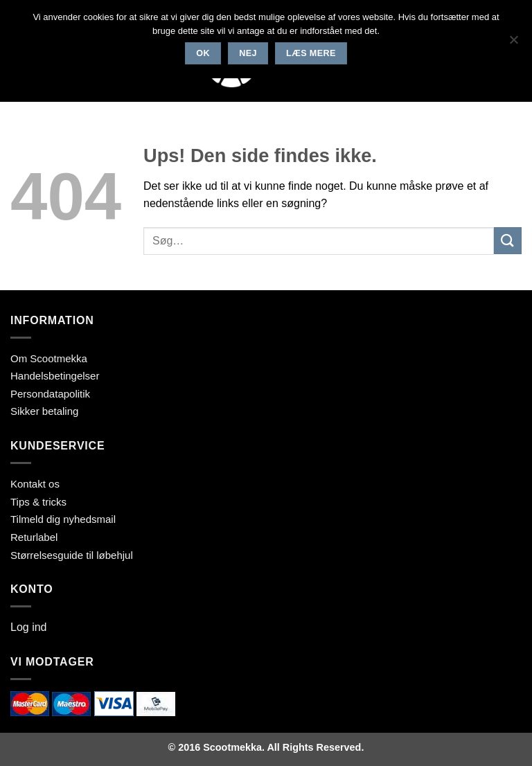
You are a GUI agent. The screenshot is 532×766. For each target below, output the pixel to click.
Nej (248, 53)
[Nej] (513, 44)
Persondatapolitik (50, 394)
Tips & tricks (38, 502)
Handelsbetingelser (55, 376)
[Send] (508, 241)
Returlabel (34, 537)
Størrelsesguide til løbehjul (72, 555)
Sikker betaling (44, 411)
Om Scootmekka (49, 358)
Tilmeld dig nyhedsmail (63, 519)
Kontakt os (35, 484)
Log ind (29, 627)
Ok (203, 53)
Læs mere (311, 53)
